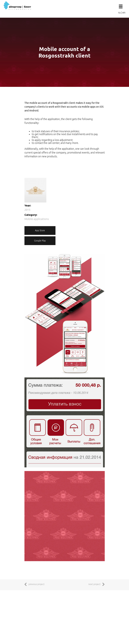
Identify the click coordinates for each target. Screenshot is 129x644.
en (124, 13)
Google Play (40, 241)
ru (119, 13)
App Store (40, 230)
